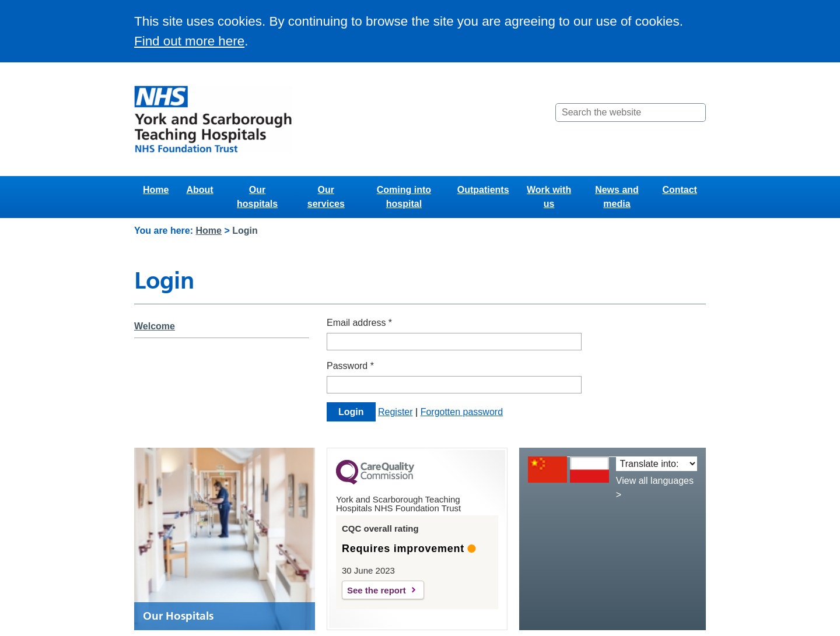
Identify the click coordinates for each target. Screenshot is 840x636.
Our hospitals (257, 197)
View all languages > (655, 488)
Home (156, 190)
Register (395, 412)
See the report (377, 590)
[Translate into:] (657, 464)
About (199, 190)
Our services (326, 197)
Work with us (549, 197)
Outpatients (483, 190)
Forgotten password (462, 412)
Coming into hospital (404, 197)
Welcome (155, 326)
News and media (617, 197)
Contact (680, 190)
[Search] (696, 113)
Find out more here (189, 41)
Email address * (359, 323)
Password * (350, 366)
